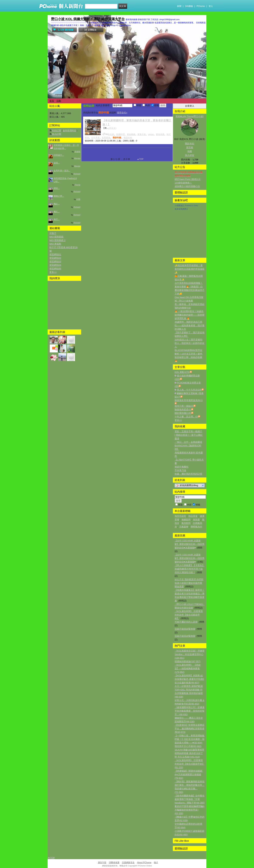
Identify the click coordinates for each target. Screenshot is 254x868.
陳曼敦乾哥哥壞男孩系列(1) (189, 400)
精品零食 (193, 516)
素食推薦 (160, 134)
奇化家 (111, 134)
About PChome (144, 863)
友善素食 (106, 138)
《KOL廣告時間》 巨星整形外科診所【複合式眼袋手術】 (189, 615)
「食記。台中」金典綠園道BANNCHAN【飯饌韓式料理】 (188, 446)
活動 (59, 101)
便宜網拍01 (55, 254)
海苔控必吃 (180, 516)
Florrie (78, 185)
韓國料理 (120, 134)
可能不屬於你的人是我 (186, 622)
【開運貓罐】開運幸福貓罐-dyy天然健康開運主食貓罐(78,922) (189, 774)
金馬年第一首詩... (62, 171)
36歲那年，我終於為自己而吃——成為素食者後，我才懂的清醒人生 (190, 325)
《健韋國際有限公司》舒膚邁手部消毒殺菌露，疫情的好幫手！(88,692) (190, 711)
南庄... (57, 219)
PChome (201, 6)
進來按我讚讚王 (181, 209)
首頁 (52, 101)
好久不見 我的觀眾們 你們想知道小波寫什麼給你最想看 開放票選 (189, 583)
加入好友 (190, 155)
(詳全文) (112, 128)
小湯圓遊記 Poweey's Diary (186, 205)
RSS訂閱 (57, 130)
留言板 (190, 147)
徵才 (156, 863)
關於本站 (190, 144)
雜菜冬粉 (128, 138)
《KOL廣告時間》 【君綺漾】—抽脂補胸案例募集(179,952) (188, 668)
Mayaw (77, 158)
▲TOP (140, 159)
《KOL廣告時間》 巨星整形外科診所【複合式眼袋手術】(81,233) (190, 764)
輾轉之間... (59, 196)
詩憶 (78, 199)
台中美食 (95, 138)
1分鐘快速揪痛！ (183, 183)
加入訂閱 (56, 134)
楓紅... (57, 204)
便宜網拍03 (55, 262)
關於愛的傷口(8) (183, 413)
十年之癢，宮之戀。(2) (186, 417)
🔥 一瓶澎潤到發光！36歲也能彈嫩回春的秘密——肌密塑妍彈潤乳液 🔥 (190, 315)
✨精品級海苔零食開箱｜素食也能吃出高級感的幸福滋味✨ (190, 269)
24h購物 (189, 6)
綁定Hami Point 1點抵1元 (188, 179)
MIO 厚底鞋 (55, 244)
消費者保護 (114, 863)
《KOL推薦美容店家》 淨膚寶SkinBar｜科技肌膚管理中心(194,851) (190, 654)
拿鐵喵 (77, 152)
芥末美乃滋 (180, 470)
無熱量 (196, 520)
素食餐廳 (131, 134)
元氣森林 (184, 527)
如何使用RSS (70, 130)
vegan (151, 134)
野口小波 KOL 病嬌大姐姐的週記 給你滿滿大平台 (88, 19)
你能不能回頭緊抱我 (185, 629)
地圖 (190, 151)
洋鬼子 (53, 233)
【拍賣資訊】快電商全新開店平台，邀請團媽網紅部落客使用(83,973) (190, 729)
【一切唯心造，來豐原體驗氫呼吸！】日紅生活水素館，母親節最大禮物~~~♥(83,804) (190, 739)
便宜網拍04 (55, 265)
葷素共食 (142, 134)
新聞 (179, 6)
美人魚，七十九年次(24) (189, 390)
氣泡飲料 (186, 523)
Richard (77, 174)
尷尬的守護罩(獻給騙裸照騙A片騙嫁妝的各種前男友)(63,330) (190, 810)
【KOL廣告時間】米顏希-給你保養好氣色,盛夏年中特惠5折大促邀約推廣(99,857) (189, 679)
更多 (178, 420)
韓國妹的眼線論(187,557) (188, 661)
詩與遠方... (59, 155)
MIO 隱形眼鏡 (56, 237)
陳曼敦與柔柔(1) (183, 410)
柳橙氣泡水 (196, 527)
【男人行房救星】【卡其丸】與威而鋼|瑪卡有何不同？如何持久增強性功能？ (190, 569)
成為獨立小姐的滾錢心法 (187, 186)
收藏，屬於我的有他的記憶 (188, 474)
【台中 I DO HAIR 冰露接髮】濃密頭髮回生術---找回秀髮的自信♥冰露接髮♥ (190, 544)
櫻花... (57, 188)
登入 (211, 6)
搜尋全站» (122, 113)
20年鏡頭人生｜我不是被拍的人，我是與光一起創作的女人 (190, 343)
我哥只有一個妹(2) (184, 406)
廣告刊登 (102, 863)
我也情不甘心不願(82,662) (188, 746)
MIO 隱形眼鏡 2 (57, 240)
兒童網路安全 (128, 863)
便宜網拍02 (55, 258)
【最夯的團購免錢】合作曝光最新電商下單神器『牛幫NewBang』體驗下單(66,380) (190, 799)
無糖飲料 (186, 520)
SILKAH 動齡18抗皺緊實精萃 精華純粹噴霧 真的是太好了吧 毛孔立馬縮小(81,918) (189, 753)
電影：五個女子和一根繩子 (188, 431)
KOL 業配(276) (182, 372)
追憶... (57, 163)
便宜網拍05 (55, 269)
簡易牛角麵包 (182, 467)
